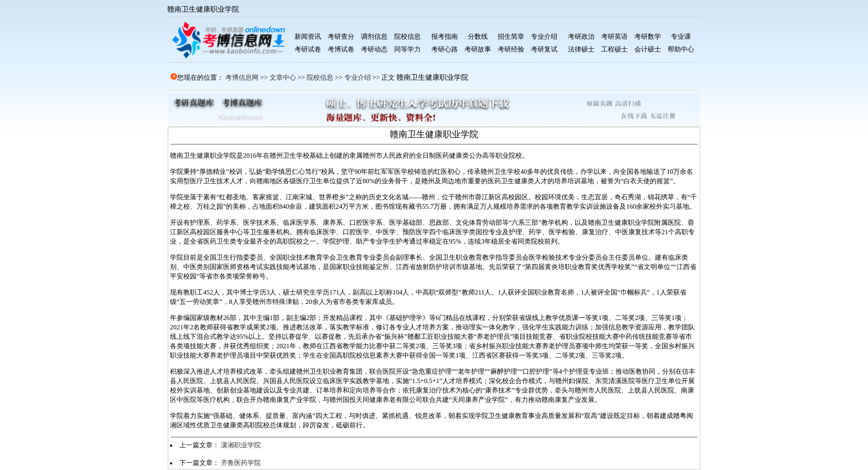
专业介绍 (358, 78)
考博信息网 (242, 78)
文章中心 (283, 78)
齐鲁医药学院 (241, 463)
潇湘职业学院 (241, 445)
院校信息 (320, 78)
